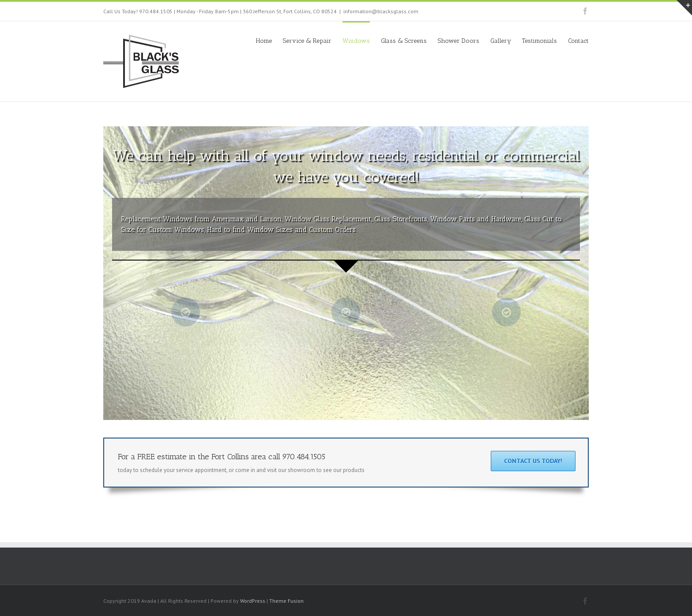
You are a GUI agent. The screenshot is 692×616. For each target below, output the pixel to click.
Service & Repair (307, 41)
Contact (578, 41)
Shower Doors (459, 41)
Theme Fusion (286, 601)
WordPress (253, 601)
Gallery (501, 41)
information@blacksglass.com (381, 11)
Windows (356, 41)
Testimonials (540, 41)
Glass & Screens (404, 41)
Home (264, 41)
